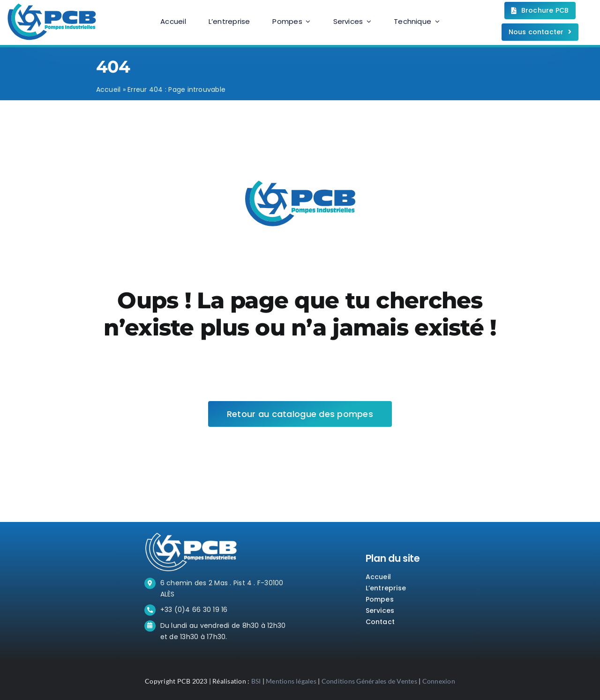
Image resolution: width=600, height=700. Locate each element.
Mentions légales (291, 681)
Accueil (109, 89)
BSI (256, 681)
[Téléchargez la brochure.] (540, 11)
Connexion (439, 681)
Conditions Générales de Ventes (369, 681)
